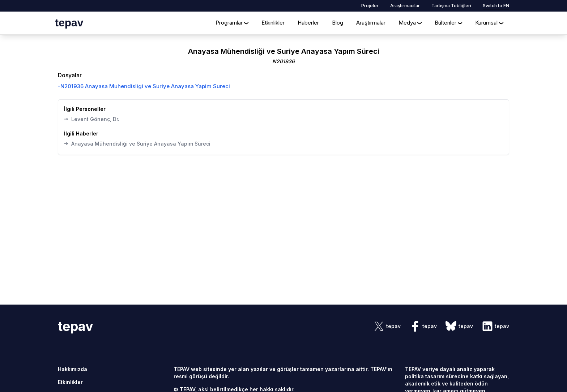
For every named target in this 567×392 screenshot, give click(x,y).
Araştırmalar (371, 23)
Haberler (308, 23)
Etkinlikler (273, 23)
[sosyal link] (387, 326)
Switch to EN (496, 6)
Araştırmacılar (405, 6)
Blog (338, 23)
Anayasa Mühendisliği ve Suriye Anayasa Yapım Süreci (137, 143)
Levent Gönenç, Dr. (92, 119)
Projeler (370, 6)
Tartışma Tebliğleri (451, 6)
